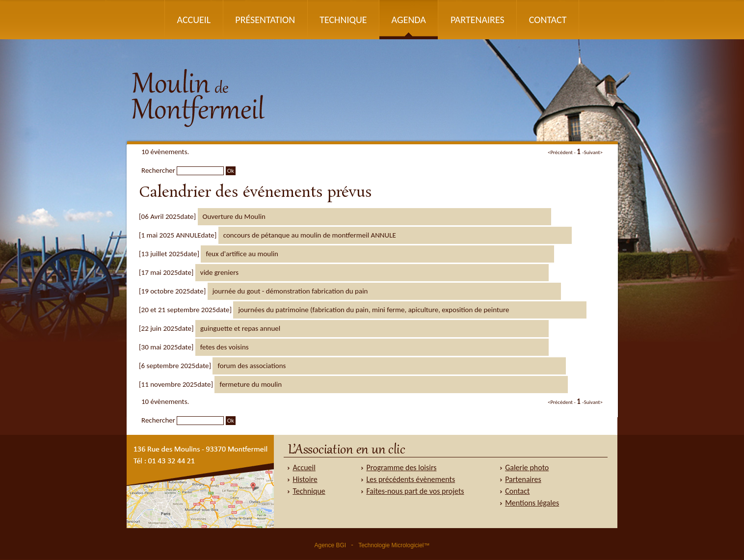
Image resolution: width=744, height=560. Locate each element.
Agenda (409, 20)
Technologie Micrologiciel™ (394, 545)
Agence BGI (330, 545)
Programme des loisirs (401, 467)
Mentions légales (532, 503)
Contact (548, 20)
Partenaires (477, 20)
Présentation (265, 20)
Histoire (305, 479)
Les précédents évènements (411, 479)
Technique (343, 20)
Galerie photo (527, 467)
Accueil (194, 20)
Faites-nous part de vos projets (415, 491)
